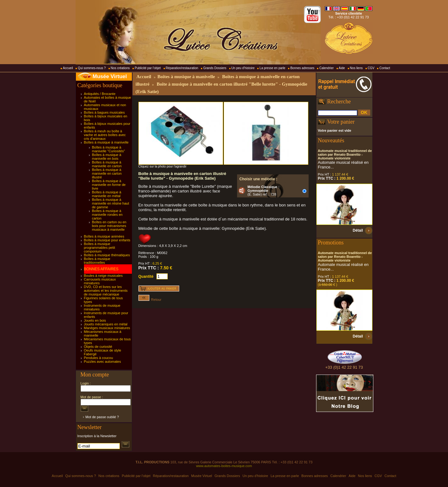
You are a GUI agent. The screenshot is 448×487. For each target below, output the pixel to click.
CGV (371, 68)
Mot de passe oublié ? (102, 417)
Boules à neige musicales (103, 276)
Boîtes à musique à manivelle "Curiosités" (109, 149)
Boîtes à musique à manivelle (106, 142)
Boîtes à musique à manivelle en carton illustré (107, 173)
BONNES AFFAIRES (101, 269)
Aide (342, 68)
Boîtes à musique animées (104, 236)
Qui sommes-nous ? (92, 68)
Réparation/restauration (182, 68)
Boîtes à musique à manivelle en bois (107, 157)
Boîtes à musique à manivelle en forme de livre (109, 185)
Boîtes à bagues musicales (104, 112)
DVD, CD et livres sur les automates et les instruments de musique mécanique (106, 291)
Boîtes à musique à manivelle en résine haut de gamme (111, 203)
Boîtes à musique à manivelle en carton (107, 164)
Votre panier (341, 122)
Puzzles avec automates (103, 362)
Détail (358, 230)
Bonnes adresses (302, 68)
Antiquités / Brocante (100, 94)
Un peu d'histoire (243, 68)
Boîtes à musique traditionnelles (97, 261)
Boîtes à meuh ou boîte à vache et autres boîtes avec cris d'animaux (105, 135)
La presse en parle (272, 68)
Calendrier (326, 68)
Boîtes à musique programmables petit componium (100, 248)
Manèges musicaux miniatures (107, 328)
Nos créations (120, 68)
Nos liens (356, 68)
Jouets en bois (95, 320)
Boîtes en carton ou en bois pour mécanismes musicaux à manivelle (109, 226)
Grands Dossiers (215, 68)
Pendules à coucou (99, 358)
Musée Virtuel (110, 76)
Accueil (68, 68)
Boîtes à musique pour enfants (107, 240)
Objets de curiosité (98, 347)
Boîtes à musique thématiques (107, 255)
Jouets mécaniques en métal (106, 324)
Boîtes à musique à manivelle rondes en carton (107, 215)
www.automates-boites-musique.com (224, 466)
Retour (150, 300)
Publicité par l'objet (148, 68)
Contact (385, 68)
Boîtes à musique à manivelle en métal (107, 194)
